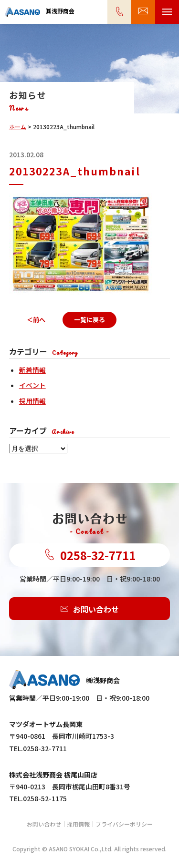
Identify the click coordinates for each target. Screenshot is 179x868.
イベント (32, 385)
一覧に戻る (89, 320)
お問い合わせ (90, 609)
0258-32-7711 (90, 555)
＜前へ (36, 320)
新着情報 (32, 370)
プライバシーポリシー (124, 824)
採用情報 (32, 401)
